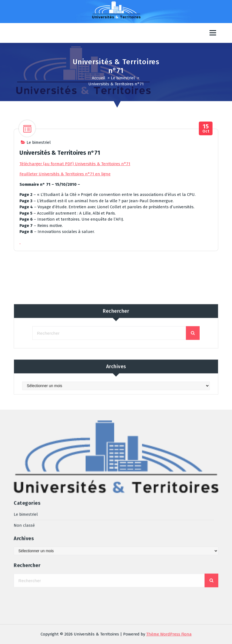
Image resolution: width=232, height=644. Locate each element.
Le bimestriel (123, 78)
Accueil (99, 78)
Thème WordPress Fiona (169, 634)
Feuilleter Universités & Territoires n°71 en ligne (65, 175)
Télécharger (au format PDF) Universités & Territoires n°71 (75, 164)
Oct (206, 129)
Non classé (24, 441)
